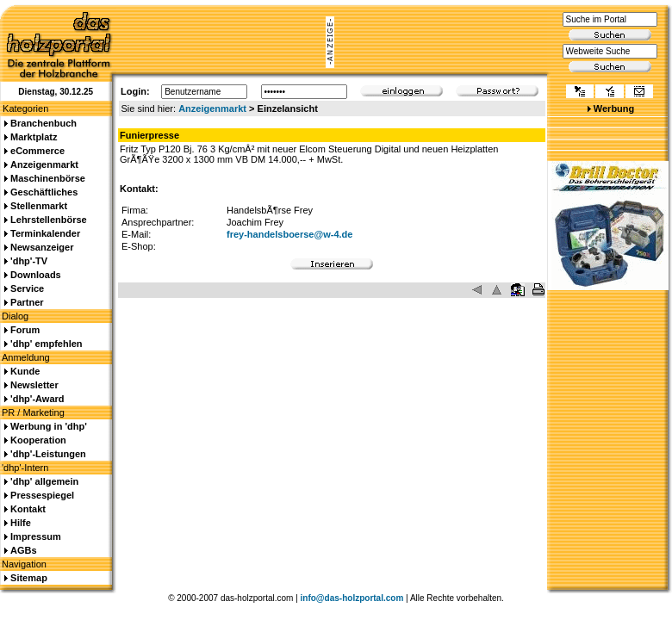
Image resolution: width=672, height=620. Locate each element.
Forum (25, 330)
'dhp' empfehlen (46, 344)
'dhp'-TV (29, 261)
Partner (27, 302)
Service (27, 288)
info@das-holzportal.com (352, 598)
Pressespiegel (42, 495)
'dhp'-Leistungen (48, 454)
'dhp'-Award (37, 399)
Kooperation (38, 440)
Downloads (36, 275)
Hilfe (21, 523)
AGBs (24, 550)
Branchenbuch (44, 123)
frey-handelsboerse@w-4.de (289, 234)
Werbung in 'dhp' (49, 426)
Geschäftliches (44, 192)
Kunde (25, 371)
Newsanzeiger (42, 247)
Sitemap (29, 578)
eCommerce (37, 151)
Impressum (36, 536)
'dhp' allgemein (44, 481)
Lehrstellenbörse (49, 220)
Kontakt (28, 509)
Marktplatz (34, 137)
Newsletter (34, 385)
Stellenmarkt (39, 206)
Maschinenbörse (48, 178)
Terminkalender (45, 233)
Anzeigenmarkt (212, 108)
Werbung (614, 108)
